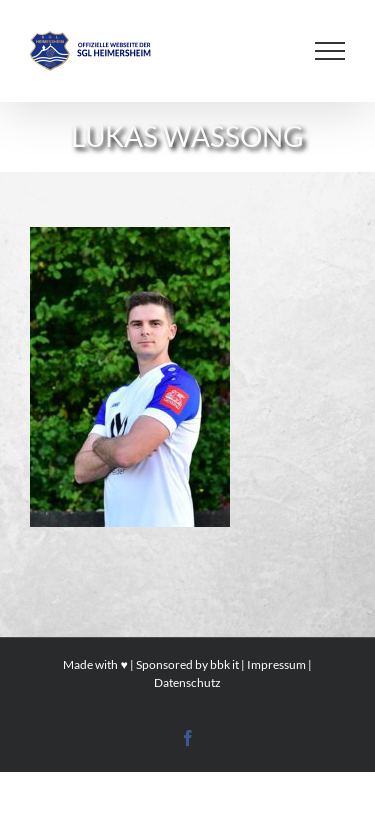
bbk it (224, 664)
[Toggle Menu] (330, 51)
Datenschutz (187, 682)
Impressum (276, 664)
